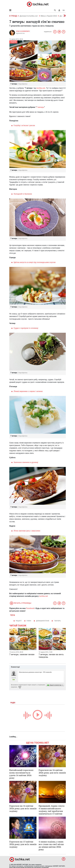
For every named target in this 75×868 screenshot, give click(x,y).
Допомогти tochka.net (29, 16)
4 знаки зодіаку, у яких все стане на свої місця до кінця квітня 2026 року (51, 846)
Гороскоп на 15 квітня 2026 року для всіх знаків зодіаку (23, 844)
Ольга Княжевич (23, 31)
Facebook (30, 608)
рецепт (19, 621)
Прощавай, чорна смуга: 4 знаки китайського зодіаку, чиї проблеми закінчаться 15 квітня (52, 810)
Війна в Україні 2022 (49, 16)
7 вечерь (57, 621)
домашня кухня (43, 621)
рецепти (13, 42)
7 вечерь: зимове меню (22, 654)
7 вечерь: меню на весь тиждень (51, 656)
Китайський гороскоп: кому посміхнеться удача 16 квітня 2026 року (22, 774)
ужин (29, 621)
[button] (59, 10)
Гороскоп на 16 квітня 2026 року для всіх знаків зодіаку (52, 773)
